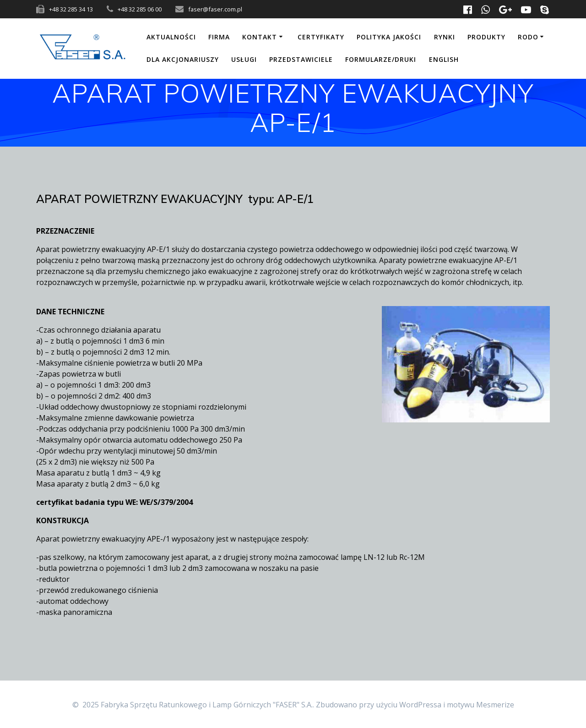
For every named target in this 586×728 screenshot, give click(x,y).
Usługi (244, 59)
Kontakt (260, 37)
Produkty (486, 37)
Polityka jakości (389, 37)
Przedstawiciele (301, 59)
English (444, 59)
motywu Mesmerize (480, 705)
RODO (528, 37)
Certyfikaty (321, 37)
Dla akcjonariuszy (183, 59)
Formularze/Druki (381, 59)
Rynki (445, 37)
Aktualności (171, 37)
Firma (219, 37)
